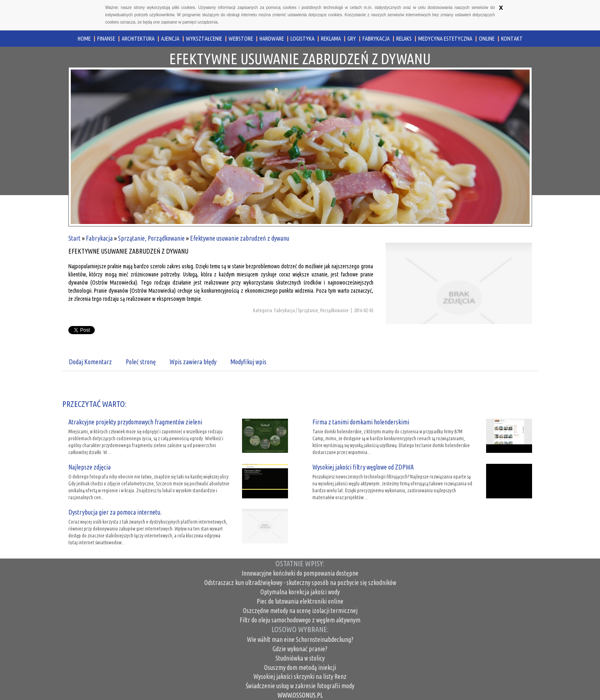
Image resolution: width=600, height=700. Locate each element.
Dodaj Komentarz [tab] (90, 362)
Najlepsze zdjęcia (89, 467)
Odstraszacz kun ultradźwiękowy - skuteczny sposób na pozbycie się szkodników (300, 583)
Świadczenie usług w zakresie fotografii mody (300, 686)
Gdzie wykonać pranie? (300, 649)
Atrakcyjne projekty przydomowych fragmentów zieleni (135, 422)
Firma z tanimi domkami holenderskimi (361, 422)
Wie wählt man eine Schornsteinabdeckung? (300, 639)
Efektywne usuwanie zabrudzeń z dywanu (240, 238)
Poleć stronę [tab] (141, 362)
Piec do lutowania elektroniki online (300, 601)
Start (74, 238)
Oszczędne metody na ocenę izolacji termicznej (300, 611)
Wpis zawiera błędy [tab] (193, 362)
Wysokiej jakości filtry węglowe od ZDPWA (363, 467)
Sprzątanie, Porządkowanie (151, 238)
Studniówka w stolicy (300, 658)
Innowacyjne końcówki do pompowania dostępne (300, 573)
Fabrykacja (99, 238)
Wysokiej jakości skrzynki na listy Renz (300, 676)
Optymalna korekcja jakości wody (300, 592)
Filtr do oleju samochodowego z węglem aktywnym (300, 620)
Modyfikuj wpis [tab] (248, 362)
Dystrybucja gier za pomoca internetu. (115, 512)
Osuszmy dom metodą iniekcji (300, 667)
